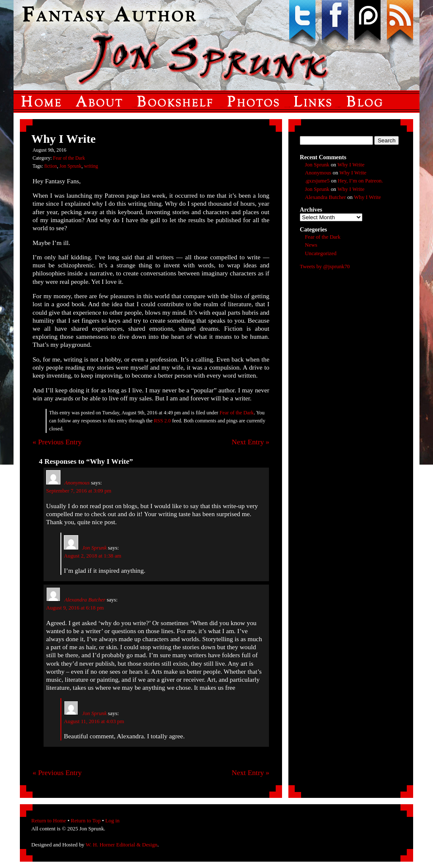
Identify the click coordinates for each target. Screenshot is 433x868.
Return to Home (49, 821)
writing (91, 166)
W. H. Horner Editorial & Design (121, 845)
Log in (112, 821)
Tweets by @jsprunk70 (325, 267)
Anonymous (77, 483)
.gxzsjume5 (317, 181)
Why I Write (351, 165)
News (311, 245)
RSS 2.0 (162, 421)
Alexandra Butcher (85, 600)
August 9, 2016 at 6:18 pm (75, 608)
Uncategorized (321, 253)
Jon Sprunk (71, 166)
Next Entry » (251, 442)
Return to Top (86, 821)
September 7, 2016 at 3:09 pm (79, 491)
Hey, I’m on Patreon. (360, 181)
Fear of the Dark (69, 158)
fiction (51, 166)
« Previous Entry (57, 442)
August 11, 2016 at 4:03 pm (94, 721)
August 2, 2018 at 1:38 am (93, 556)
